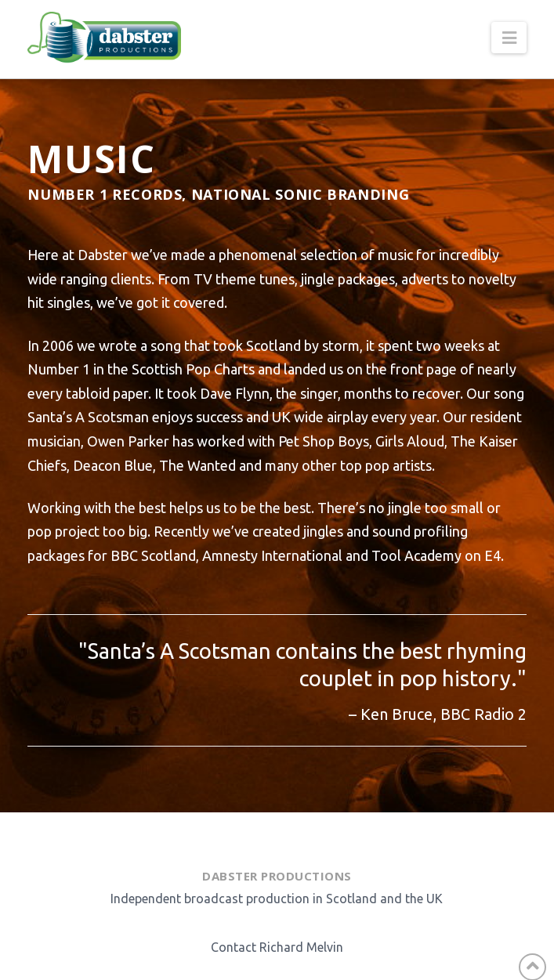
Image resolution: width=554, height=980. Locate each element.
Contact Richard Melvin (277, 947)
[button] (509, 38)
